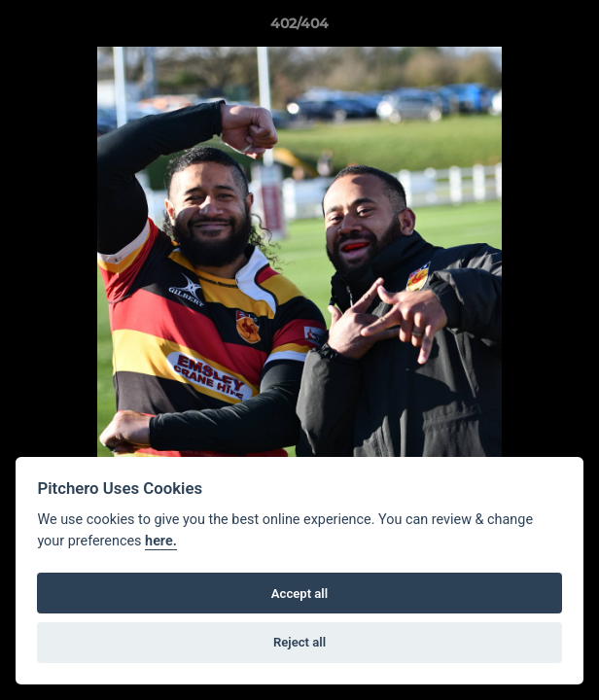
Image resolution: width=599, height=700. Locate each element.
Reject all (299, 642)
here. (161, 541)
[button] (576, 28)
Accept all (299, 594)
